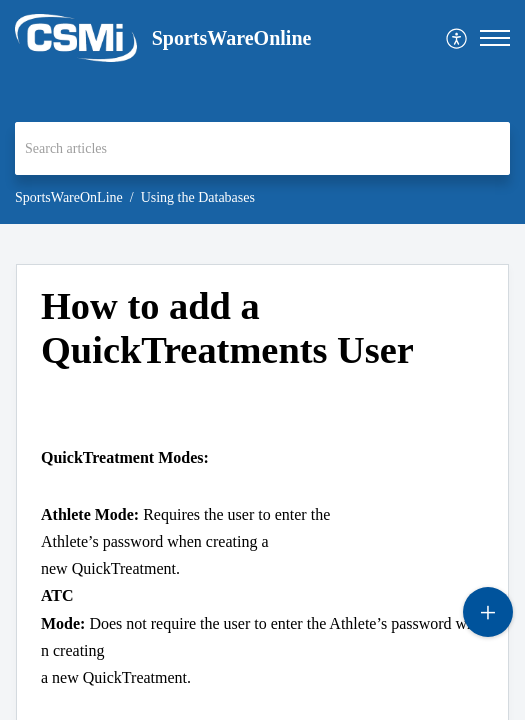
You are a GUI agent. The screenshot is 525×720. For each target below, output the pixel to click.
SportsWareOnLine (69, 197)
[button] (457, 38)
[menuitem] (457, 38)
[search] (262, 148)
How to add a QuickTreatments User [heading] (227, 328)
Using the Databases (198, 197)
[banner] (262, 112)
